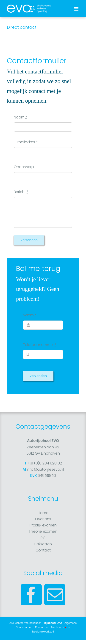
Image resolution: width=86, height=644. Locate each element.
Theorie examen (43, 531)
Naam (21, 117)
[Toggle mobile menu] (77, 9)
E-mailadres (26, 142)
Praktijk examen (43, 525)
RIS (43, 538)
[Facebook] (31, 595)
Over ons (43, 519)
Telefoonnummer (40, 345)
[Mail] (55, 595)
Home (43, 513)
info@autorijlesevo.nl (45, 469)
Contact (43, 550)
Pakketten (43, 544)
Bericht (21, 192)
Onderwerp (24, 167)
